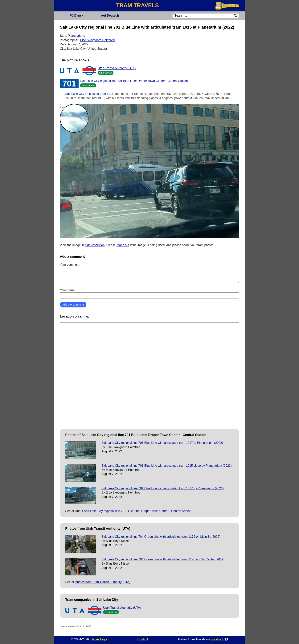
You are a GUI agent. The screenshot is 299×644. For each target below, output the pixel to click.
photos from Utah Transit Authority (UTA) (103, 582)
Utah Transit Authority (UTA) (117, 68)
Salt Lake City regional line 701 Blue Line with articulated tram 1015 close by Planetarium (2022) (167, 466)
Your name (149, 294)
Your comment (149, 273)
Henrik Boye (99, 639)
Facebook (217, 639)
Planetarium (76, 36)
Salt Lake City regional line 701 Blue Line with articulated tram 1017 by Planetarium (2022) (163, 488)
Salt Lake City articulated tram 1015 (89, 94)
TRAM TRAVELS (137, 5)
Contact (143, 639)
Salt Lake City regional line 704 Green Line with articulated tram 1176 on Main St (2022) (161, 537)
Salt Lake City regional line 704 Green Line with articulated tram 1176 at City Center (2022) (163, 559)
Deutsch (110, 16)
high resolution (95, 245)
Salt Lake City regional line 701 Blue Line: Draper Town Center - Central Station (134, 81)
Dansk (76, 16)
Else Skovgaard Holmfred (97, 40)
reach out (123, 245)
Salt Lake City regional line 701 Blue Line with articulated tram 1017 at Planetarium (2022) (162, 443)
